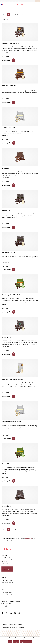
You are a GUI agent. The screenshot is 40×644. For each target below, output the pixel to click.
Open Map (6, 569)
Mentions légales (6, 628)
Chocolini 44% (6, 506)
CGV (27, 628)
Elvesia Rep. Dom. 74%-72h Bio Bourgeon (15, 295)
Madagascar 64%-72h (8, 253)
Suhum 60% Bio (7, 464)
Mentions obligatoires (18, 628)
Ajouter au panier (9, 60)
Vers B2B (38, 1)
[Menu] (37, 5)
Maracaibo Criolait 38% (9, 85)
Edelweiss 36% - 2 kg (8, 128)
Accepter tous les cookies (26, 642)
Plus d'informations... (20, 639)
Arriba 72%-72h (7, 210)
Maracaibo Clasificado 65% (10, 43)
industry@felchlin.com (8, 606)
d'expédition (28, 539)
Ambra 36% (5, 168)
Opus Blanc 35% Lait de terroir (11, 422)
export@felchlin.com (7, 594)
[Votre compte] (7, 5)
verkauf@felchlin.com (7, 582)
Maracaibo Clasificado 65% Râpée (12, 379)
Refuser (10, 642)
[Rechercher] (5, 5)
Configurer (16, 642)
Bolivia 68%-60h (7, 337)
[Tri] (20, 19)
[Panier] (34, 5)
